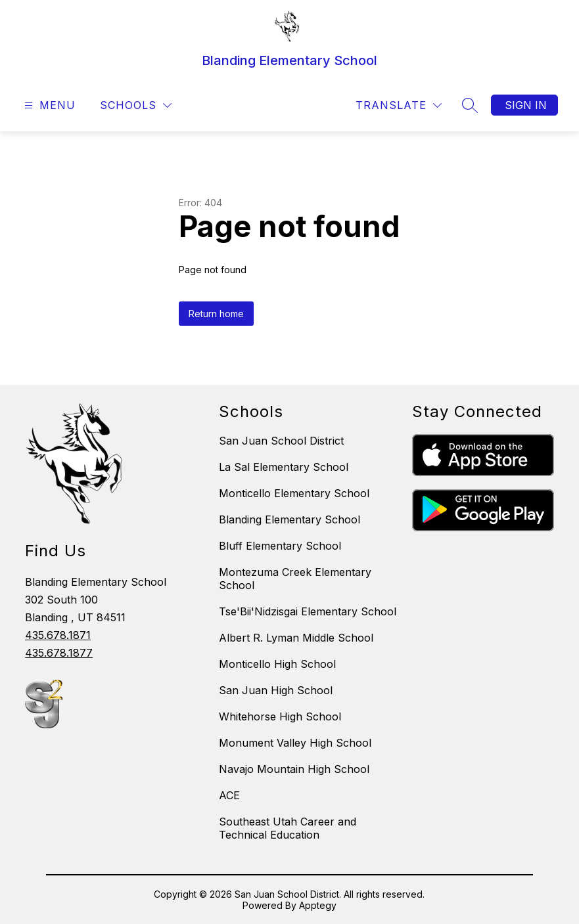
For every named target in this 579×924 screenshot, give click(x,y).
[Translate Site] (399, 105)
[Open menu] (48, 105)
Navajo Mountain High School (294, 769)
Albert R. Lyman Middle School (296, 638)
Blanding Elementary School (289, 519)
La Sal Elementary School (284, 467)
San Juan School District (281, 441)
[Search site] (470, 105)
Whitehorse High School (280, 716)
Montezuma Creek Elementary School (295, 579)
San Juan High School (276, 690)
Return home (216, 314)
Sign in (526, 105)
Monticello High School (277, 664)
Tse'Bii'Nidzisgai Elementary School (308, 611)
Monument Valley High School (295, 743)
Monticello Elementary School (294, 493)
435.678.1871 (58, 635)
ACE (229, 795)
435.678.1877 (59, 653)
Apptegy (318, 905)
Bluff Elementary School (280, 546)
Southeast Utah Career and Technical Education (288, 828)
